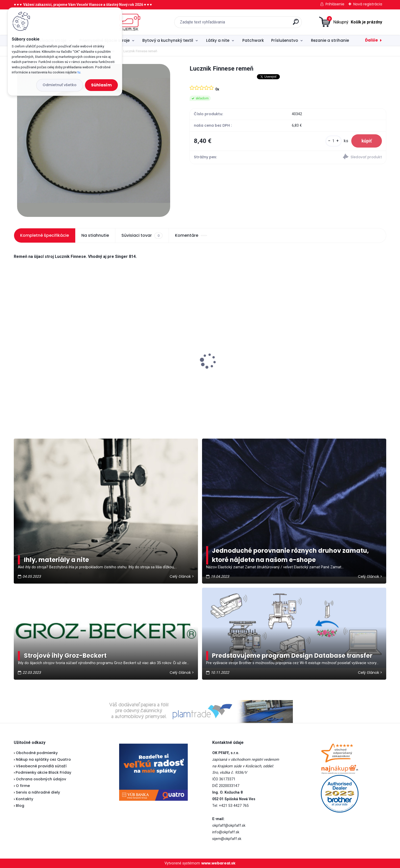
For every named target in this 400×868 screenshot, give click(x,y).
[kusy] (334, 141)
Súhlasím (101, 85)
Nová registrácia (368, 4)
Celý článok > (182, 576)
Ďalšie (371, 40)
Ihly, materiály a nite (57, 560)
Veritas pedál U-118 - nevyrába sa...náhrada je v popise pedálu (142, 368)
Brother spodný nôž (224, 368)
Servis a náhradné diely (38, 792)
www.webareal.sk (218, 863)
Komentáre (191, 235)
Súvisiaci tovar (142, 235)
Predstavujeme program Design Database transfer (292, 656)
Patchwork (253, 40)
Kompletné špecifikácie (45, 235)
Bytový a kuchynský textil (168, 40)
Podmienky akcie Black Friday (42, 772)
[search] (253, 24)
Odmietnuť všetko (60, 85)
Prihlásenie (335, 4)
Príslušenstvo (285, 40)
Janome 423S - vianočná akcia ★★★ (54, 356)
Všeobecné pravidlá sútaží (41, 766)
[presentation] (17, 353)
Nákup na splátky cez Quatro (43, 759)
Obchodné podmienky (37, 753)
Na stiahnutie (95, 235)
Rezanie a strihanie (330, 40)
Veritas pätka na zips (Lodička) (331, 355)
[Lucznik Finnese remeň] (94, 140)
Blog (20, 806)
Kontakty (24, 799)
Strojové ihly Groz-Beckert (65, 656)
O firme (23, 786)
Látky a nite (218, 40)
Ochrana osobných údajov (41, 779)
